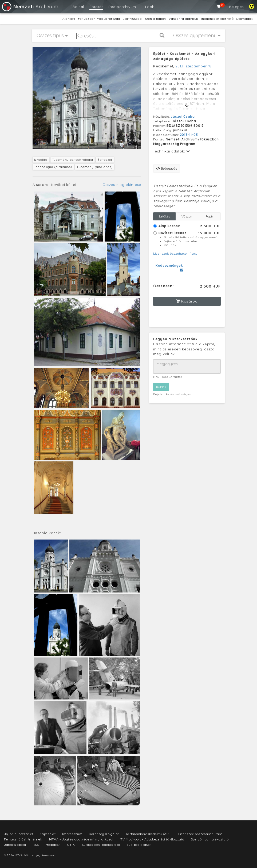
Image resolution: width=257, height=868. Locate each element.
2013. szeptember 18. (194, 66)
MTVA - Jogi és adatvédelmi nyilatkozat (82, 839)
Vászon (187, 216)
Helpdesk (53, 845)
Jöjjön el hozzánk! (19, 834)
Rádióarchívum (122, 7)
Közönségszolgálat (104, 834)
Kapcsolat (48, 834)
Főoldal (77, 7)
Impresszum (72, 834)
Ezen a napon (155, 19)
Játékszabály (15, 845)
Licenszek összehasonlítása (175, 253)
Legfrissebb (132, 19)
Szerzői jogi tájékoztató (210, 839)
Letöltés (165, 216)
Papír (209, 216)
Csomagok (245, 19)
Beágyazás (167, 168)
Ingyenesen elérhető (217, 19)
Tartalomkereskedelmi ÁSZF (149, 834)
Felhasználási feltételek (23, 839)
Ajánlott (69, 19)
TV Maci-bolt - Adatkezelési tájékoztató (152, 839)
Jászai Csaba (183, 116)
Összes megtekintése (122, 185)
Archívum (30, 7)
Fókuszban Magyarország (99, 19)
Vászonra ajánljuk (183, 19)
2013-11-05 (189, 135)
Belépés (236, 7)
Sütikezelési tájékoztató (101, 845)
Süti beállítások (139, 845)
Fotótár (96, 7)
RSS (36, 845)
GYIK (71, 845)
